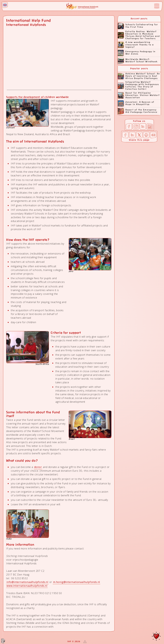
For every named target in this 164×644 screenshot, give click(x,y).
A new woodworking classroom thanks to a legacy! (136, 45)
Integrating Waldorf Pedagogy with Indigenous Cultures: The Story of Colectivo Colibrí (138, 86)
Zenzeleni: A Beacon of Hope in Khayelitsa (136, 103)
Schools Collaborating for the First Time (138, 26)
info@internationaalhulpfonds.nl (27, 582)
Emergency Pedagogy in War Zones (137, 53)
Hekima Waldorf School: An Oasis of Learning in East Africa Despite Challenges (139, 76)
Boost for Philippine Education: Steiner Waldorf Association (139, 95)
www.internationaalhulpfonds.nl (27, 586)
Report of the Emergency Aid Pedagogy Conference (138, 111)
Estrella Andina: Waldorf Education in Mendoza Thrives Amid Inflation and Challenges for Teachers (139, 35)
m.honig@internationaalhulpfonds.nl (77, 582)
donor (38, 467)
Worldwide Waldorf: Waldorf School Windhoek (138, 61)
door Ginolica (3, 632)
